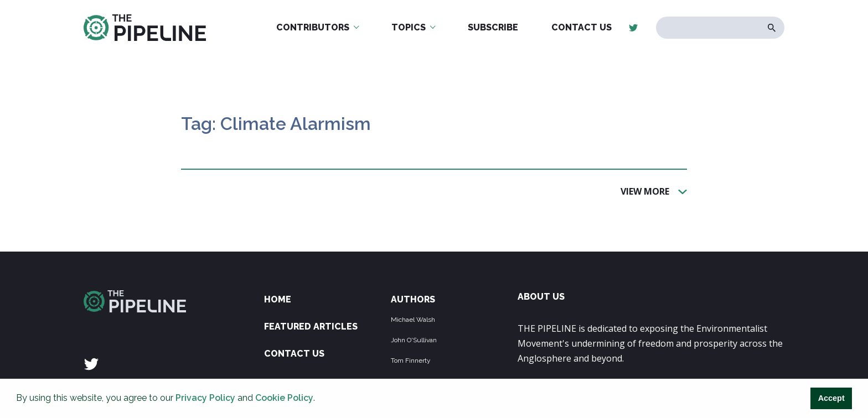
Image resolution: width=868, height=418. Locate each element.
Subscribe (493, 27)
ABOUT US (541, 297)
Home (278, 299)
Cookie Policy (284, 398)
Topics (409, 27)
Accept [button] (831, 398)
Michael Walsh (413, 320)
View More (645, 191)
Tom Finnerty (411, 360)
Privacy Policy (205, 398)
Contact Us (582, 27)
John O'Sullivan (414, 340)
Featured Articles (311, 326)
